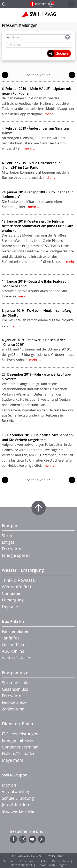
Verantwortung (16, 792)
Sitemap (9, 861)
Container (11, 593)
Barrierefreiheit (22, 865)
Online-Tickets (15, 645)
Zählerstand (13, 709)
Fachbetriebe (14, 702)
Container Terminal (20, 747)
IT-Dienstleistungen (20, 734)
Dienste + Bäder (18, 724)
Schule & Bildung (18, 798)
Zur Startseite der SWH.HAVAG (38, 16)
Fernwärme (13, 549)
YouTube (32, 839)
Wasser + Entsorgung (23, 570)
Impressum (28, 861)
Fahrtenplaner (15, 631)
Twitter (42, 839)
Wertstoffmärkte (18, 587)
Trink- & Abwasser (19, 580)
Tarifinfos (11, 638)
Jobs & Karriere (16, 805)
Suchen (62, 53)
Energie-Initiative (18, 740)
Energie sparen (16, 555)
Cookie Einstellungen (52, 865)
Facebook (13, 839)
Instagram (23, 839)
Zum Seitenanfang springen (39, 508)
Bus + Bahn (13, 621)
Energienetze (15, 672)
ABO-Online (13, 651)
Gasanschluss (15, 689)
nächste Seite (72, 75)
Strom (8, 536)
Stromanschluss (17, 683)
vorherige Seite (5, 75)
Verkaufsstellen (17, 658)
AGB (44, 861)
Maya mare (13, 760)
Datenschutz (61, 861)
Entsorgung (13, 600)
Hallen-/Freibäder (18, 754)
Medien (9, 785)
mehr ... (51, 114)
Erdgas (8, 542)
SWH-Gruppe (15, 775)
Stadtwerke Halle (18, 811)
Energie (9, 525)
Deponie (10, 606)
